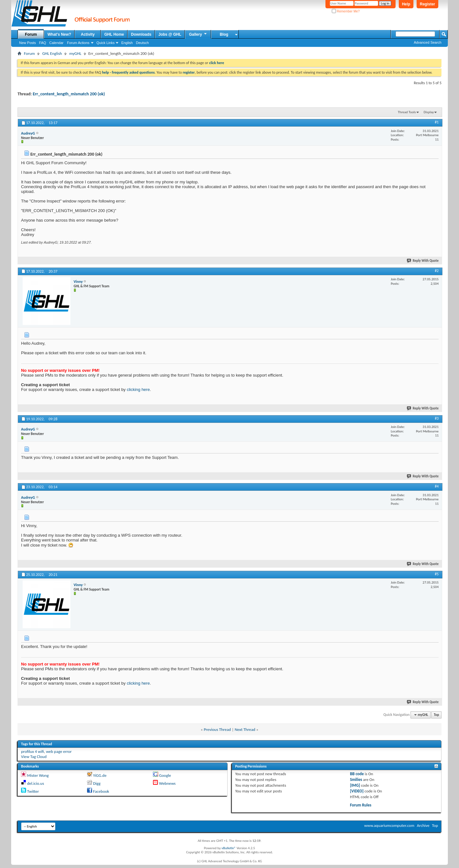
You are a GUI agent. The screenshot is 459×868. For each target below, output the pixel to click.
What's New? (59, 34)
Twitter (33, 791)
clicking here (138, 390)
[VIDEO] (357, 791)
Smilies (356, 780)
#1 (437, 122)
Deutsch (142, 43)
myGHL (75, 53)
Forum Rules (361, 805)
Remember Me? (346, 11)
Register (427, 4)
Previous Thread (217, 729)
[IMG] (355, 785)
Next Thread (245, 729)
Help (406, 4)
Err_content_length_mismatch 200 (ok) (69, 94)
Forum (31, 34)
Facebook (101, 791)
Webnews (167, 783)
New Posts (28, 43)
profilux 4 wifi (33, 751)
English (127, 43)
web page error (59, 751)
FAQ (43, 43)
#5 (437, 574)
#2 (437, 271)
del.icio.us (36, 783)
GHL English (52, 53)
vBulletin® (229, 848)
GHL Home (114, 34)
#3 (437, 418)
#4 (437, 486)
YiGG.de (100, 775)
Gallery (198, 34)
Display (429, 112)
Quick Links (106, 43)
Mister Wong (38, 775)
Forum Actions (78, 43)
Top (436, 715)
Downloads (141, 34)
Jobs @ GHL (170, 34)
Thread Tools (407, 112)
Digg (97, 783)
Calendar (57, 43)
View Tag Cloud (34, 757)
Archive (423, 825)
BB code (357, 774)
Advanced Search (428, 42)
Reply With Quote (423, 261)
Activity (88, 34)
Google (165, 775)
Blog (224, 34)
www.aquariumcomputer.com (389, 825)
